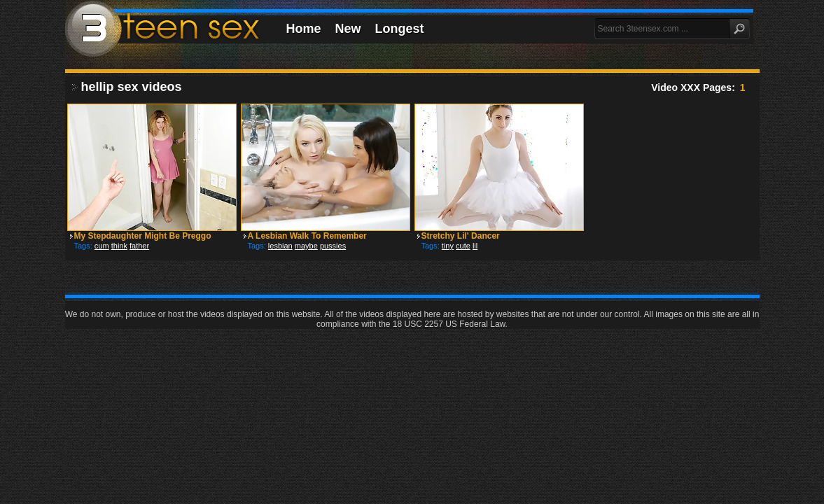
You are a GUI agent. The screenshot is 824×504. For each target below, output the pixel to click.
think (119, 246)
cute (463, 246)
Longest (400, 29)
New (348, 29)
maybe (306, 246)
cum (102, 246)
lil (475, 246)
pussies (333, 246)
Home (304, 29)
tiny (448, 246)
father (139, 246)
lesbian (280, 246)
